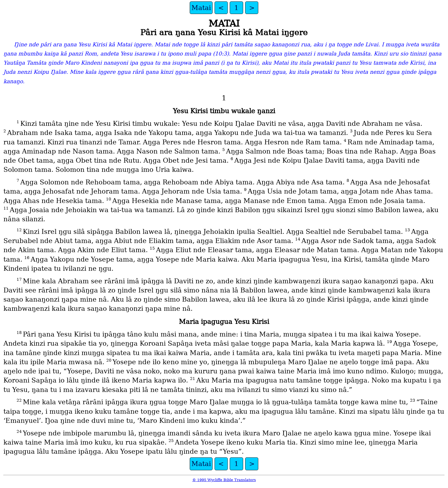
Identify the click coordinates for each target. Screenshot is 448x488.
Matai (201, 8)
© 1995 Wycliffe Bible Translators (224, 480)
